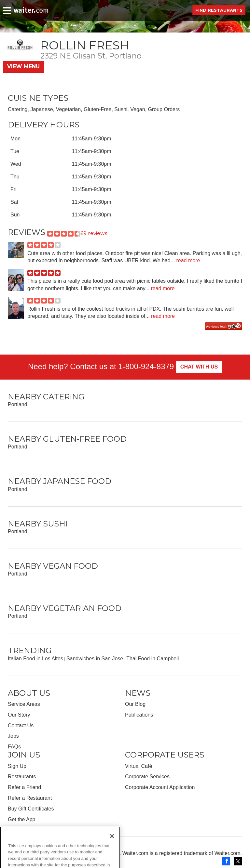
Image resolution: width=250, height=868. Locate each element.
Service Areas (24, 704)
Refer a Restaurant (30, 798)
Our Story (19, 715)
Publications (139, 715)
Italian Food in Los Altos (35, 659)
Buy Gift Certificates (31, 809)
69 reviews (94, 233)
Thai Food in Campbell (153, 659)
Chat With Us (199, 367)
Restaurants (22, 777)
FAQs (14, 747)
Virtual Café (139, 766)
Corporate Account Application (160, 787)
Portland (18, 404)
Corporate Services (147, 777)
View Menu (23, 66)
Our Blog (135, 704)
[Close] (112, 849)
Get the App (22, 819)
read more (188, 260)
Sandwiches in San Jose (95, 659)
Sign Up (17, 766)
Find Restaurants (219, 10)
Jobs (13, 736)
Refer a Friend (24, 787)
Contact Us (21, 725)
